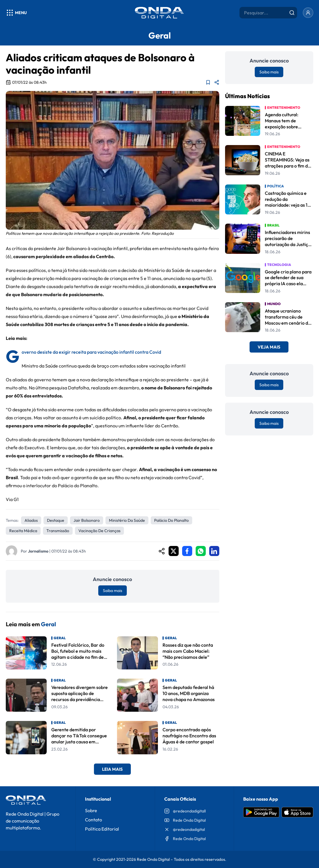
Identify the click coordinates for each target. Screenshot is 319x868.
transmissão (58, 531)
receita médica (23, 531)
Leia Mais (112, 769)
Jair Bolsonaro (87, 520)
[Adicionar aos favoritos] (208, 82)
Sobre (91, 810)
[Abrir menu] (16, 13)
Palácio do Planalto (171, 520)
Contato (94, 820)
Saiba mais (113, 591)
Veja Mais (269, 347)
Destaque (56, 520)
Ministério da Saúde (127, 520)
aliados (31, 520)
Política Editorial (102, 829)
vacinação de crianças (99, 531)
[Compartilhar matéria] (217, 82)
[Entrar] (308, 13)
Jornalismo (38, 551)
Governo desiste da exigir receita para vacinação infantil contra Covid (91, 352)
